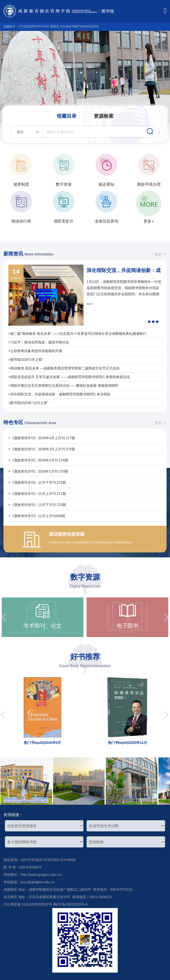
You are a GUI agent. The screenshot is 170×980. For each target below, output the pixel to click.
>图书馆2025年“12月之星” (28, 403)
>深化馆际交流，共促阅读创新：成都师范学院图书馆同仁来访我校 (59, 394)
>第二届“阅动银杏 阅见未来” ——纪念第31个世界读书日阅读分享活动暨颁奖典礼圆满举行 (77, 334)
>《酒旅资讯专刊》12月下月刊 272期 (37, 482)
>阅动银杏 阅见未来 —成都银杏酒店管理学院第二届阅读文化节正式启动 (64, 368)
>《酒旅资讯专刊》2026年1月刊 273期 (38, 471)
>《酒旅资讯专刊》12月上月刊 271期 (37, 494)
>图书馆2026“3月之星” (26, 360)
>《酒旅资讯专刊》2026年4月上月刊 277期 (42, 438)
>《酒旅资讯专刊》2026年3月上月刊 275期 (42, 449)
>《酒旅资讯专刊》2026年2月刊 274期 (38, 460)
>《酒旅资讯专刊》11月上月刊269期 (37, 516)
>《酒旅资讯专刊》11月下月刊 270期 (37, 505)
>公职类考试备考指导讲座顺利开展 (35, 351)
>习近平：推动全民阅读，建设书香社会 (39, 342)
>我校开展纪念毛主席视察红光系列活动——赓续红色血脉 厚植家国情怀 (63, 386)
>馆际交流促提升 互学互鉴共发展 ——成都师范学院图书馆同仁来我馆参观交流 (69, 377)
